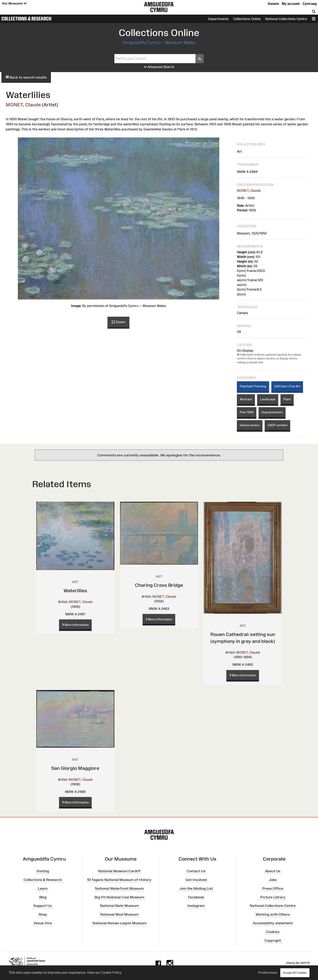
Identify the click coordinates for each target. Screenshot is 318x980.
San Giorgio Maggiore (75, 768)
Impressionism (272, 412)
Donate (273, 4)
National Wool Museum (119, 914)
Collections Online (247, 19)
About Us (273, 871)
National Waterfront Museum (119, 888)
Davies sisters (250, 425)
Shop (43, 914)
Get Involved (196, 880)
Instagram (196, 906)
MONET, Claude (23, 105)
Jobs (273, 880)
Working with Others (273, 914)
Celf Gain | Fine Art (287, 386)
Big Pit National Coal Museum (119, 897)
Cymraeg (310, 4)
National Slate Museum (119, 906)
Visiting (43, 871)
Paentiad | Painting (253, 386)
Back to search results (26, 77)
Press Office (273, 888)
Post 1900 (247, 412)
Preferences (268, 973)
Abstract (246, 399)
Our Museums (14, 4)
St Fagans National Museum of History (119, 880)
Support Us (43, 906)
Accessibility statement (273, 923)
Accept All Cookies (295, 973)
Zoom (118, 322)
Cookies (273, 932)
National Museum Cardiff (119, 871)
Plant (287, 399)
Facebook (196, 897)
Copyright (273, 941)
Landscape (268, 399)
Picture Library (273, 897)
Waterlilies (75, 591)
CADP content (277, 425)
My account (291, 4)
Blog (43, 897)
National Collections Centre (286, 19)
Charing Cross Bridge (159, 585)
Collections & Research (26, 19)
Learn (43, 888)
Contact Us (196, 871)
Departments (218, 19)
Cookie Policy (111, 973)
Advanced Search (159, 67)
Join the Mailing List (196, 888)
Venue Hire (43, 923)
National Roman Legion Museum (119, 923)
